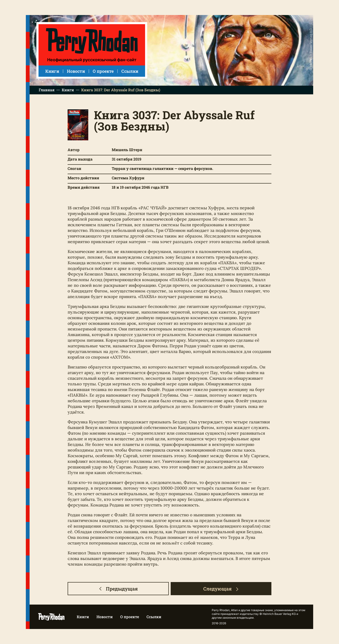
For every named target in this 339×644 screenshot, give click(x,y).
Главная (47, 90)
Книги (52, 71)
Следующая (221, 589)
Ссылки (130, 71)
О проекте (103, 71)
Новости (76, 71)
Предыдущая (118, 589)
